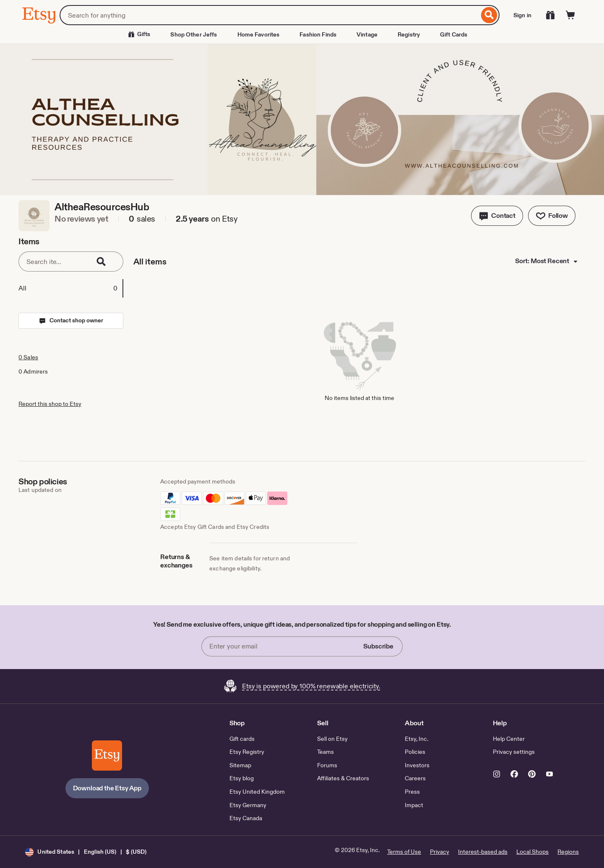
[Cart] (570, 15)
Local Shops (532, 852)
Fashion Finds (318, 34)
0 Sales (28, 357)
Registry (409, 34)
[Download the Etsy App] (107, 756)
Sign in (522, 15)
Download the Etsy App (107, 788)
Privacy (440, 852)
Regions (568, 852)
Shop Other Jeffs (194, 34)
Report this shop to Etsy (50, 404)
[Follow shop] (552, 216)
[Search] (489, 15)
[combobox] (269, 15)
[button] (497, 216)
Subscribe (378, 646)
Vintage (367, 34)
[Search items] (54, 261)
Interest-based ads (483, 852)
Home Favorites (259, 34)
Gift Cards (454, 34)
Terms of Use (404, 852)
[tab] (70, 288)
